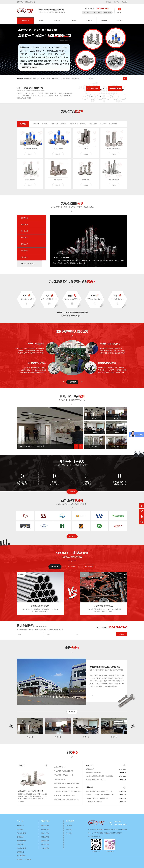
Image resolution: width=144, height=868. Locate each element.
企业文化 (69, 829)
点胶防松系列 (46, 78)
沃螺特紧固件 (72, 204)
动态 (22, 765)
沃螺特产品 (72, 112)
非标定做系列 (93, 124)
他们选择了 (72, 500)
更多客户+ (72, 536)
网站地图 (109, 2)
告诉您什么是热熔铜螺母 (93, 773)
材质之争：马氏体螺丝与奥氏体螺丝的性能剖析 (100, 795)
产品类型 (23, 124)
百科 (90, 787)
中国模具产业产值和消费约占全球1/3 (64, 796)
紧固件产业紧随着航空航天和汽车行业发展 (66, 788)
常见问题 (89, 21)
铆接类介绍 (24, 238)
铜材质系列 (55, 78)
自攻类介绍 (24, 251)
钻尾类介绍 (24, 257)
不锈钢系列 (28, 78)
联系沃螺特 (108, 12)
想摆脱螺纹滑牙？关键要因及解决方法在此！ (99, 791)
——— (91, 696)
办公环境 (69, 833)
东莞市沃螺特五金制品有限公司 (105, 667)
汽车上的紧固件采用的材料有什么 (63, 776)
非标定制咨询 (72, 382)
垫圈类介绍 (24, 244)
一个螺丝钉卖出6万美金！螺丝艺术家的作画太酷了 (68, 792)
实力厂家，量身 (72, 396)
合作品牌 (69, 826)
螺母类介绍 (24, 224)
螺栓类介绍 (24, 231)
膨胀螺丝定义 (90, 769)
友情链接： (20, 859)
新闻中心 (87, 12)
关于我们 (74, 21)
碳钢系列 (36, 78)
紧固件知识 (57, 21)
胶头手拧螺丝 (113, 124)
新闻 (72, 752)
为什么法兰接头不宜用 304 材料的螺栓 (97, 798)
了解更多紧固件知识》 (28, 264)
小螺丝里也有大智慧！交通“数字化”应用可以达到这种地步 (70, 800)
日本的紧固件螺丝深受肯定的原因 (63, 772)
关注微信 (125, 2)
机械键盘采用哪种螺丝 (60, 780)
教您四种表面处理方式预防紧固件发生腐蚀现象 (100, 776)
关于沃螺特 (97, 12)
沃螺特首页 (25, 21)
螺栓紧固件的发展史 (60, 768)
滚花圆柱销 (103, 124)
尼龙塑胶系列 (65, 78)
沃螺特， (30, 88)
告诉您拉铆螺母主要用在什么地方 (96, 780)
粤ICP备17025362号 (94, 836)
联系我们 (117, 2)
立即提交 (122, 634)
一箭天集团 (28, 859)
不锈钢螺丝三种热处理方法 (94, 802)
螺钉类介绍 (24, 218)
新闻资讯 (104, 21)
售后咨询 (72, 491)
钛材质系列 (75, 78)
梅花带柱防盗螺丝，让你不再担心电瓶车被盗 (67, 784)
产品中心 (41, 21)
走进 (72, 648)
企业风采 (72, 712)
